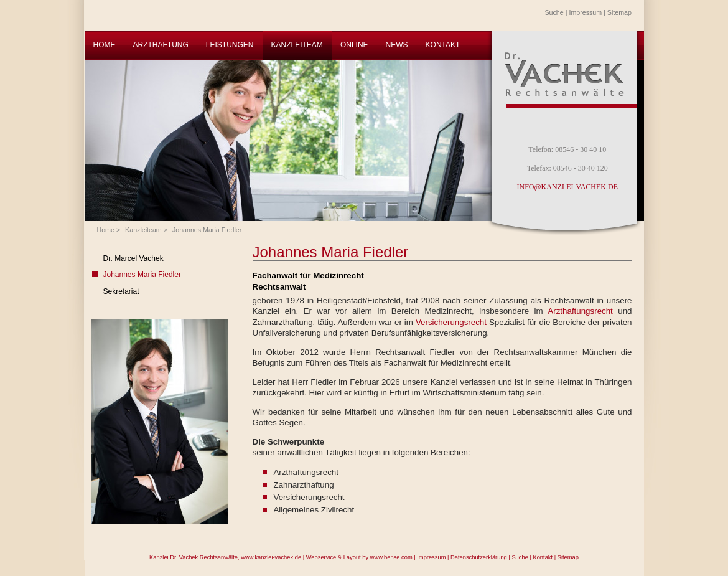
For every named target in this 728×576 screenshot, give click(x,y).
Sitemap (619, 12)
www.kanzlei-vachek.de (271, 557)
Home (106, 230)
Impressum (585, 12)
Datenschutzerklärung (479, 557)
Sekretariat (121, 291)
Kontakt (543, 557)
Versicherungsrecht (452, 322)
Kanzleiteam (143, 230)
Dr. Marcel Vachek (133, 258)
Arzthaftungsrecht (583, 311)
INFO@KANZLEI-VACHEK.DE (567, 187)
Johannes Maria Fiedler (207, 230)
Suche (554, 12)
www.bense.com (391, 557)
